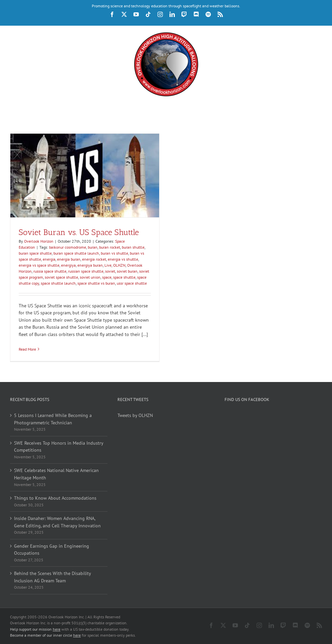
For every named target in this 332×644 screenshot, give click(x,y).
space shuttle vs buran (96, 283)
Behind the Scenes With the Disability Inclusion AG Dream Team (52, 577)
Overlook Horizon (39, 241)
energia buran (69, 259)
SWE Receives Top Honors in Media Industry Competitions (59, 447)
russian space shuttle (86, 271)
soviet (110, 271)
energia (49, 259)
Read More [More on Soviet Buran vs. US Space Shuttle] (27, 349)
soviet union (90, 277)
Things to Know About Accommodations (55, 498)
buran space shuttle (35, 253)
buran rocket (110, 247)
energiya (68, 265)
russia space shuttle (50, 271)
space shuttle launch (58, 283)
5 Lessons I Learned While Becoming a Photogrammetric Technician (53, 419)
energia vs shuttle (123, 259)
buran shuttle (133, 247)
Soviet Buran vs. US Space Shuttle (79, 232)
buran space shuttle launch (76, 253)
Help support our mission (35, 629)
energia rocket (94, 259)
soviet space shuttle (61, 277)
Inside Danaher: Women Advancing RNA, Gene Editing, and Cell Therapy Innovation (57, 522)
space (107, 277)
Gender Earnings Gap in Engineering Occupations (52, 550)
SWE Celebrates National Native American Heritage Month (56, 474)
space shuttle (124, 277)
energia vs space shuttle (39, 265)
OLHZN (119, 265)
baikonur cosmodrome (68, 247)
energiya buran (90, 265)
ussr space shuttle (132, 283)
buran (93, 247)
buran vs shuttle (114, 253)
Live (108, 265)
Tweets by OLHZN (135, 415)
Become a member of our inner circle (45, 635)
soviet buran (127, 271)
